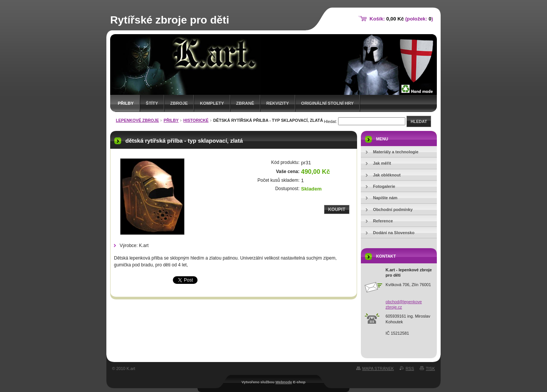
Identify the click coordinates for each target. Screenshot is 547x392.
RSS (410, 368)
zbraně (245, 103)
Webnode (284, 382)
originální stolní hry (328, 103)
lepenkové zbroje (137, 120)
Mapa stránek (378, 368)
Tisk (430, 368)
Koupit (337, 209)
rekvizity (278, 103)
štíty (152, 103)
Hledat (419, 121)
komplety (212, 103)
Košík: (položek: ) (401, 19)
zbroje (179, 103)
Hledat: (330, 121)
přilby (126, 103)
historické (196, 120)
